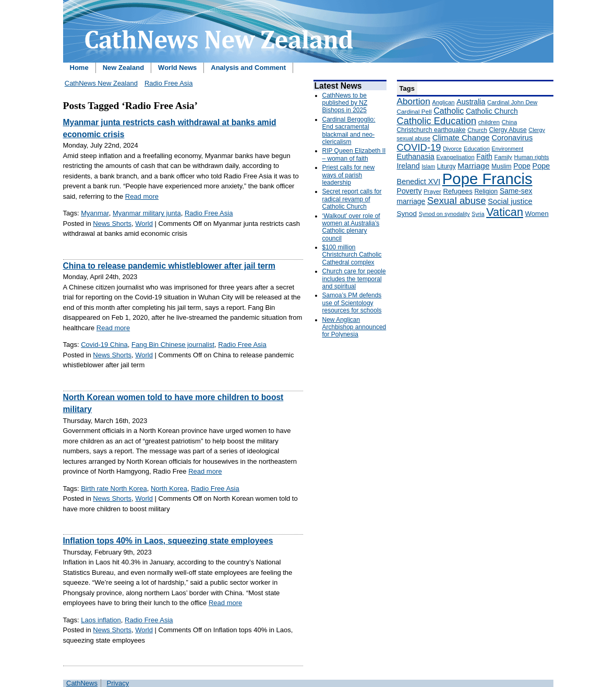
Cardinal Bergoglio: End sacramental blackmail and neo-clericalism (349, 131)
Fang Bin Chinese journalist (173, 345)
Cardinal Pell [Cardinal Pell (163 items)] (414, 112)
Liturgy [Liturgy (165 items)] (446, 166)
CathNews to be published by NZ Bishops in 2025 (345, 103)
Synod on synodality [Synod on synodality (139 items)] (444, 214)
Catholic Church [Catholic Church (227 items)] (492, 111)
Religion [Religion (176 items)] (486, 191)
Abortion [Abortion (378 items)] (414, 101)
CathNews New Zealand (101, 83)
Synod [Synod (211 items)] (407, 214)
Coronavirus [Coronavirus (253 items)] (512, 138)
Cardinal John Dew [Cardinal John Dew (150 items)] (512, 102)
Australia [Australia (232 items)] (471, 102)
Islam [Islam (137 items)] (428, 166)
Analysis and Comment (248, 68)
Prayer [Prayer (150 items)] (432, 191)
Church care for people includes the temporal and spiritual (354, 279)
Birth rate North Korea (114, 489)
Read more (142, 196)
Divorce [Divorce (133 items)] (452, 149)
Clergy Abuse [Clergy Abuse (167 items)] (508, 130)
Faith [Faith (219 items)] (484, 157)
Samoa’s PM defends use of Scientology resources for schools (352, 303)
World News (177, 68)
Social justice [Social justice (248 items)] (510, 201)
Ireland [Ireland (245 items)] (408, 166)
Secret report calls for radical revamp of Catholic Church (352, 199)
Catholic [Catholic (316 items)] (449, 111)
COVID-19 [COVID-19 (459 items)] (419, 147)
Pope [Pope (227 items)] (522, 166)
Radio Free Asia (169, 83)
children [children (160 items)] (489, 122)
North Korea (169, 489)
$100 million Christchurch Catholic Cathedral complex (352, 255)
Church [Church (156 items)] (477, 130)
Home (79, 68)
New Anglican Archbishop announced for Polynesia (354, 327)
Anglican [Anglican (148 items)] (443, 102)
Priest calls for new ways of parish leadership (349, 175)
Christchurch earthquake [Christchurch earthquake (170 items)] (431, 130)
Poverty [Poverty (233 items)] (409, 191)
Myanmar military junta (147, 213)
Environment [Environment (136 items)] (508, 149)
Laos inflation (101, 620)
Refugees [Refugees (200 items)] (457, 191)
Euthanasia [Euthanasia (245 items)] (416, 156)
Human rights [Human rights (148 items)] (532, 157)
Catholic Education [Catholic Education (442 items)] (437, 121)
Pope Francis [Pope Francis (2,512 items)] (487, 179)
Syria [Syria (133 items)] (478, 214)
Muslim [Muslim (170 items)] (501, 166)
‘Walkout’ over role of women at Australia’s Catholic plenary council (351, 227)
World (144, 224)
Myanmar (95, 213)
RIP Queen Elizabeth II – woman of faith (354, 154)
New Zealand (123, 68)
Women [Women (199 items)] (537, 214)
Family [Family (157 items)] (503, 157)
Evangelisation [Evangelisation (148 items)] (456, 157)
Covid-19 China (104, 345)
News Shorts (112, 224)
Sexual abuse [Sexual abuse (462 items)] (457, 201)
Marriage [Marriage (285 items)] (473, 166)
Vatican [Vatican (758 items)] (505, 212)
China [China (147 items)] (509, 122)
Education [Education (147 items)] (477, 149)
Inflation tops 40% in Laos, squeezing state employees (168, 541)
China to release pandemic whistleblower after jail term (169, 266)
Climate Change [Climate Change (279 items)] (461, 137)
